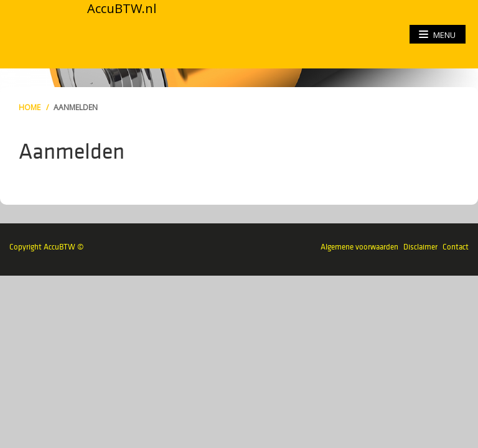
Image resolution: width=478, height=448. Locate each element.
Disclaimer (420, 247)
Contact (456, 247)
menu (437, 35)
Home (30, 107)
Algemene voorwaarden (359, 247)
